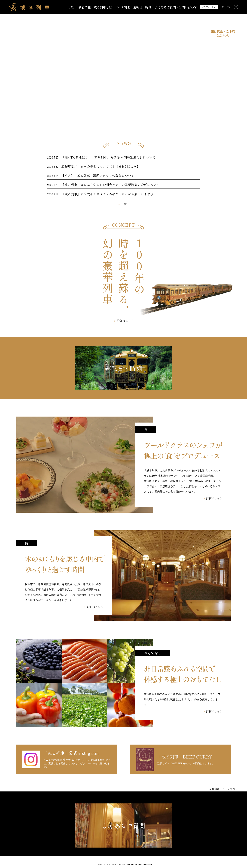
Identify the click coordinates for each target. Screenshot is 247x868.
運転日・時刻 (142, 7)
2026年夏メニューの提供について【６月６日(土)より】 (101, 166)
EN (228, 7)
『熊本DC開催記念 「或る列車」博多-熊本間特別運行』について (108, 157)
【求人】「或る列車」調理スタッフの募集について (98, 175)
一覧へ (125, 204)
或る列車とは (103, 7)
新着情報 (84, 7)
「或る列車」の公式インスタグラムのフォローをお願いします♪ (107, 194)
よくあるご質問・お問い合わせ (176, 7)
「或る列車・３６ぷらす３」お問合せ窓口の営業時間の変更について (111, 185)
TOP (72, 7)
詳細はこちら (125, 321)
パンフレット (208, 7)
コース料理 (123, 7)
